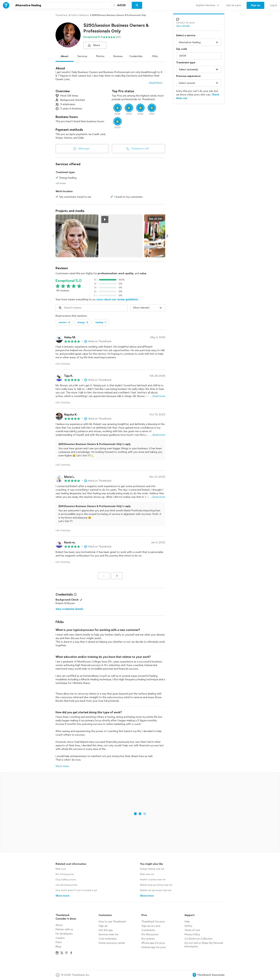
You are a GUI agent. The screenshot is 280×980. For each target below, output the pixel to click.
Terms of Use (192, 930)
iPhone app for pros (153, 943)
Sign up (103, 926)
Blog (58, 947)
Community (148, 930)
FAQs (155, 56)
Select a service (186, 35)
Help (187, 922)
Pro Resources (150, 934)
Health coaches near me (153, 880)
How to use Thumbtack (112, 922)
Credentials (136, 56)
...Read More (155, 83)
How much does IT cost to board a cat (76, 890)
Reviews (118, 56)
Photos (100, 56)
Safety (188, 926)
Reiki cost (61, 869)
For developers (64, 934)
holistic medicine (80, 15)
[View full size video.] (121, 236)
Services (82, 56)
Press (59, 942)
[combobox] (62, 5)
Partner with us (64, 929)
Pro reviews (148, 939)
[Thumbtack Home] (6, 5)
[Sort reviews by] (148, 308)
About (64, 56)
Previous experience (188, 76)
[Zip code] (121, 5)
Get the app (106, 930)
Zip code (182, 49)
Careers (60, 938)
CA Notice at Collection (198, 939)
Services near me (108, 934)
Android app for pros (154, 947)
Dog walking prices (66, 880)
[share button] (95, 45)
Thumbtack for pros (153, 922)
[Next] (117, 576)
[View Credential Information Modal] (75, 594)
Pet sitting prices (65, 874)
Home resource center (112, 943)
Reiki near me (147, 874)
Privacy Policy (192, 934)
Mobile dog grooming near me (156, 885)
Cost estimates (108, 939)
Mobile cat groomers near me (156, 890)
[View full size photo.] (77, 236)
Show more (62, 766)
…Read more (158, 396)
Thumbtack (61, 15)
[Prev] (104, 576)
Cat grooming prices (66, 885)
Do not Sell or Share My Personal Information (204, 945)
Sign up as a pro (151, 926)
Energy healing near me (152, 869)
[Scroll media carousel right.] (167, 236)
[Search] (137, 5)
